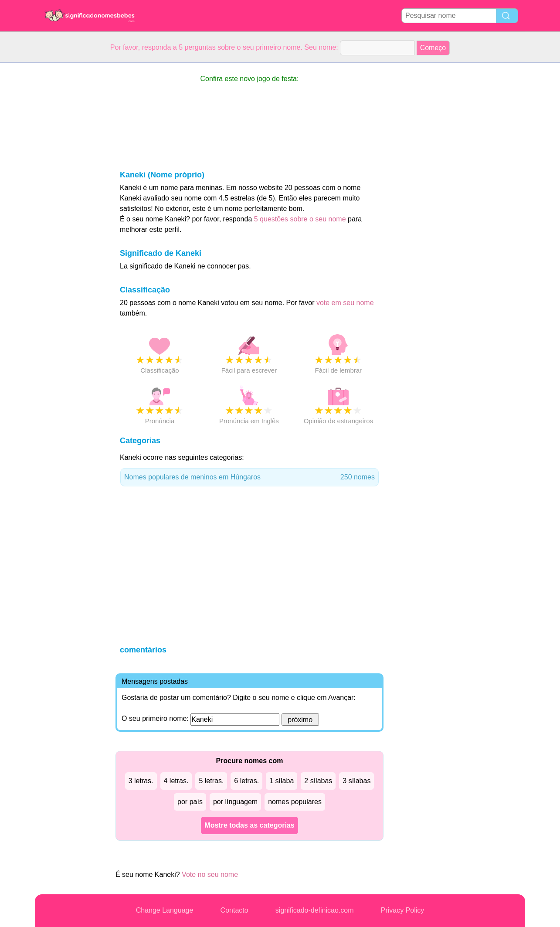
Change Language (165, 910)
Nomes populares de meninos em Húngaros (249, 477)
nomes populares (295, 802)
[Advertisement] (70, 194)
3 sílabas (356, 781)
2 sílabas (318, 781)
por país (190, 802)
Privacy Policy (403, 910)
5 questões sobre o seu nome (300, 219)
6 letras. (246, 781)
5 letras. (211, 781)
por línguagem (235, 802)
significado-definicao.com (315, 910)
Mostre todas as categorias (249, 825)
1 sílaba (282, 781)
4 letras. (176, 781)
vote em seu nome (345, 303)
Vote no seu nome (210, 874)
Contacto (234, 910)
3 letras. (141, 781)
